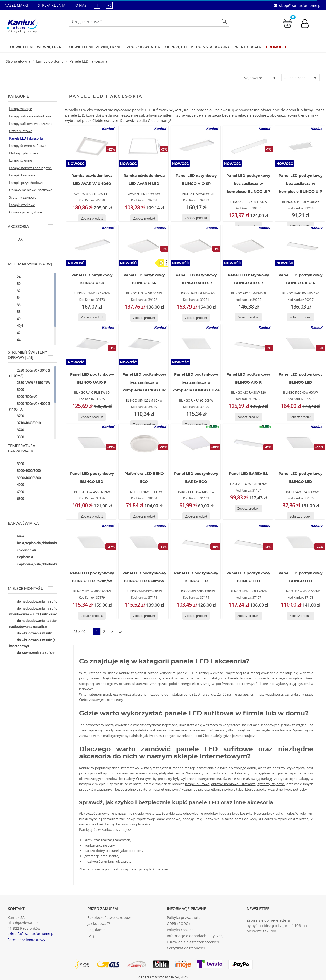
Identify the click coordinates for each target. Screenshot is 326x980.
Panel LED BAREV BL (248, 474)
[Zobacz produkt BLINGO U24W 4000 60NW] (92, 616)
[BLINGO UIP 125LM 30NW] (300, 146)
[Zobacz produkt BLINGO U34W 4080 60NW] (301, 616)
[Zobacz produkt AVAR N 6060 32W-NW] (144, 218)
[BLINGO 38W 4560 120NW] (248, 543)
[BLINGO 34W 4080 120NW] (196, 543)
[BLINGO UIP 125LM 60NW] (143, 345)
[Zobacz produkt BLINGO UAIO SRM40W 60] (196, 318)
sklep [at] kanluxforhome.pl (31, 934)
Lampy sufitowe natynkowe (30, 116)
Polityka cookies (180, 930)
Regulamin (97, 930)
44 (15, 340)
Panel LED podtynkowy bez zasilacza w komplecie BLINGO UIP (248, 184)
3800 (17, 437)
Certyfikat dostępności (186, 948)
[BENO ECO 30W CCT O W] (143, 444)
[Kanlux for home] (22, 24)
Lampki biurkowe (22, 175)
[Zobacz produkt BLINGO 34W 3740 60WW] (301, 516)
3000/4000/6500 (25, 478)
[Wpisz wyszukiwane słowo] (149, 22)
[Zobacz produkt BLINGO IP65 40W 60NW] (301, 417)
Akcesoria (31, 226)
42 (15, 333)
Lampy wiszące (21, 109)
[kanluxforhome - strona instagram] (109, 5)
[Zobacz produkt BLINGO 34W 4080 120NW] (196, 616)
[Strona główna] (18, 61)
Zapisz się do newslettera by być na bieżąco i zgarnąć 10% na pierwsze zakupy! (277, 926)
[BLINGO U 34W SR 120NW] (91, 246)
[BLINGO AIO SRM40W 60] (248, 246)
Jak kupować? (99, 924)
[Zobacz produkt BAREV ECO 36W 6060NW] (196, 516)
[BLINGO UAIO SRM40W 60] (196, 246)
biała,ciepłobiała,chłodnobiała (35, 543)
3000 (17, 390)
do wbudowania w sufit (31, 633)
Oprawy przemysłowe (26, 212)
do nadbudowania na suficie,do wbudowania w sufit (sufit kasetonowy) (39, 611)
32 (15, 291)
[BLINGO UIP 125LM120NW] (248, 146)
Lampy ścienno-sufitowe (28, 146)
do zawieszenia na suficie (32, 653)
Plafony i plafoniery (24, 153)
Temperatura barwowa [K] (31, 448)
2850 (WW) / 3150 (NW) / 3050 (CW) (39, 383)
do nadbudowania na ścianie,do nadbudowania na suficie (37, 624)
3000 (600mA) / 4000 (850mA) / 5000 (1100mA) (40, 406)
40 (15, 319)
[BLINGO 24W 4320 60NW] (143, 543)
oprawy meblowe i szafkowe (233, 784)
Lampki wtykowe (22, 205)
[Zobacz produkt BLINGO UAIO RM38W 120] (301, 317)
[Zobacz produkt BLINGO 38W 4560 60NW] (92, 516)
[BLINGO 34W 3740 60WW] (300, 444)
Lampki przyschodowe (26, 183)
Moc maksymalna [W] (31, 264)
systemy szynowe (271, 784)
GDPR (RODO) (178, 924)
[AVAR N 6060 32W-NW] (143, 146)
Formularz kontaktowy (26, 940)
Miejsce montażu (31, 588)
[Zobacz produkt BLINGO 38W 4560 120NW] (248, 616)
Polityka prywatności (184, 917)
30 (15, 284)
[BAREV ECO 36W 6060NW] (196, 444)
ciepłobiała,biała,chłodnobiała (35, 564)
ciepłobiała (21, 557)
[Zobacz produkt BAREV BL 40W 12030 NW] (248, 508)
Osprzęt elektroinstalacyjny (198, 47)
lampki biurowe (197, 784)
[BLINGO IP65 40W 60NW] (300, 345)
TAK (16, 240)
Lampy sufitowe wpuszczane (31, 124)
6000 (17, 492)
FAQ (91, 936)
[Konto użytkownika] (307, 24)
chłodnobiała (23, 550)
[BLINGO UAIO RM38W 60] (91, 345)
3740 (17, 430)
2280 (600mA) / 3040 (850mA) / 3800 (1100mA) (40, 373)
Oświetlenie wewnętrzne (37, 47)
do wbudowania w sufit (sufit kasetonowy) (35, 643)
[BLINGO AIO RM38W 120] (248, 345)
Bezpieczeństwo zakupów (109, 917)
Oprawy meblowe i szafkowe (31, 190)
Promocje (277, 47)
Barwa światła (31, 523)
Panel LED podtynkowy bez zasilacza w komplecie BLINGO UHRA (196, 383)
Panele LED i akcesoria (89, 61)
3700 (17, 416)
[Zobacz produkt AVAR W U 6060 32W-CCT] (92, 218)
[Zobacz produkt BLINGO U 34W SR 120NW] (92, 317)
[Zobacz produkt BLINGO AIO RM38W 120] (248, 417)
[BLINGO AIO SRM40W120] (196, 146)
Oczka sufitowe (21, 131)
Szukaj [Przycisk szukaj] (225, 21)
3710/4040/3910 (25, 423)
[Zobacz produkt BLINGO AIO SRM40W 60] (248, 317)
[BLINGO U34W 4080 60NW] (300, 543)
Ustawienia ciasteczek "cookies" (194, 942)
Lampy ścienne (21, 160)
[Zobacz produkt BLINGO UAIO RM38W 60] (92, 417)
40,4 (16, 326)
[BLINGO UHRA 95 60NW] (196, 345)
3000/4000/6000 (25, 471)
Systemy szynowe (23, 197)
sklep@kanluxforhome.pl (300, 5)
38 (15, 312)
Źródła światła (143, 47)
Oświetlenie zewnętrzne (95, 47)
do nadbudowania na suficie (34, 602)
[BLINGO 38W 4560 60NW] (91, 444)
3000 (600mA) (23, 397)
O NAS (81, 5)
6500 (17, 499)
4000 (17, 485)
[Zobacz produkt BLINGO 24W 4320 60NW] (144, 616)
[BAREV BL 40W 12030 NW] (248, 444)
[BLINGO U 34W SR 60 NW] (143, 246)
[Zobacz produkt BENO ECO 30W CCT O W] (144, 516)
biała (17, 536)
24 (15, 277)
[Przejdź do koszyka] (288, 23)
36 (15, 305)
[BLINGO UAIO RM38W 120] (300, 246)
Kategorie (31, 96)
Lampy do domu (50, 61)
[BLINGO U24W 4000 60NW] (91, 543)
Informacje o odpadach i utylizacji (196, 936)
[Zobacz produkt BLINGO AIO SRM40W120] (196, 218)
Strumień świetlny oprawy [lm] (31, 355)
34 (15, 298)
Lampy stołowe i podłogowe (30, 168)
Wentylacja (248, 47)
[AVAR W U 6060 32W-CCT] (91, 146)
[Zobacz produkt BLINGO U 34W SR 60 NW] (144, 318)
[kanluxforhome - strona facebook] (97, 5)
